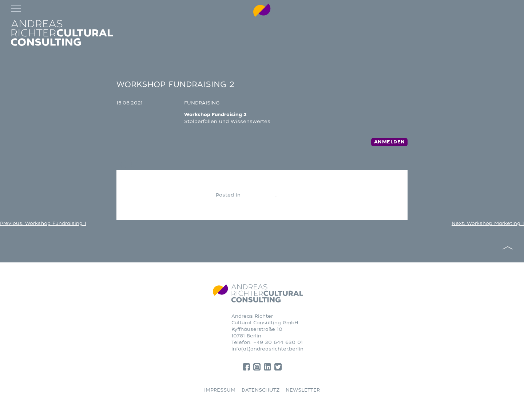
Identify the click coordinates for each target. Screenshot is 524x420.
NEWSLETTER (303, 390)
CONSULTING (259, 195)
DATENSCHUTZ (261, 390)
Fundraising (293, 195)
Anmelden (390, 142)
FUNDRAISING (202, 103)
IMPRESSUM (220, 390)
